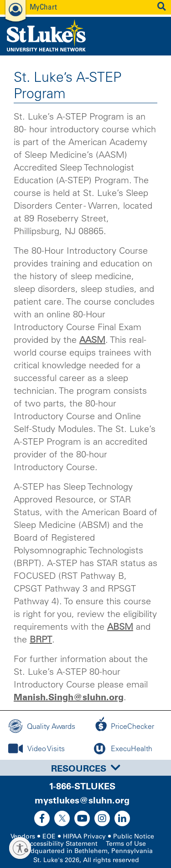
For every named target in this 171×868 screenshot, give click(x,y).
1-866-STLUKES (82, 786)
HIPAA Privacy (84, 836)
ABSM (120, 627)
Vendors (23, 836)
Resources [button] (86, 768)
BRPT (41, 639)
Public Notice (134, 836)
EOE (49, 836)
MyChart (43, 7)
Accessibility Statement (62, 844)
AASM (92, 340)
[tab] (85, 768)
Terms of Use (126, 844)
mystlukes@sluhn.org (82, 800)
